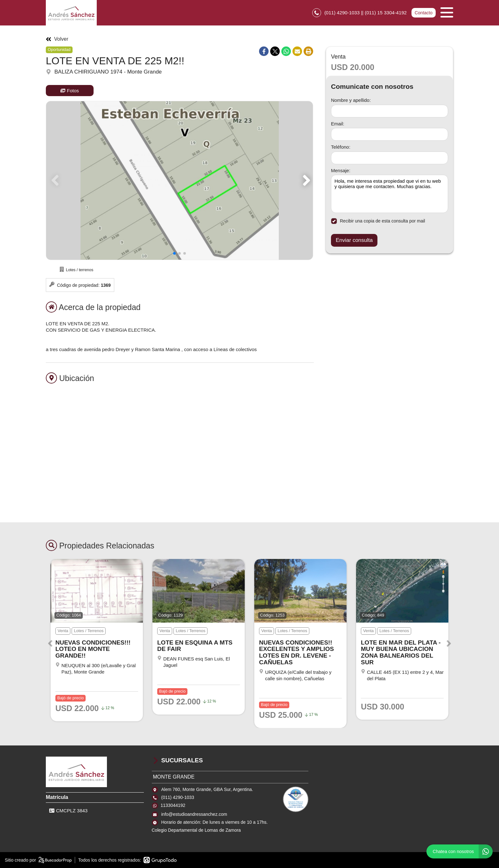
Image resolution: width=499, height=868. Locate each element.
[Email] (390, 134)
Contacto (424, 13)
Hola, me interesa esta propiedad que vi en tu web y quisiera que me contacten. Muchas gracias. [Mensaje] (390, 194)
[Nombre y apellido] (390, 111)
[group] (179, 180)
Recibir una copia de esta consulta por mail (378, 221)
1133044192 (173, 805)
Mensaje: (341, 170)
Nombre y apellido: (351, 100)
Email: (338, 124)
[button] (305, 180)
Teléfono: (341, 147)
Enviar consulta (354, 240)
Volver (57, 39)
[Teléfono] (390, 158)
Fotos (70, 91)
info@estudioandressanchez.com (194, 814)
